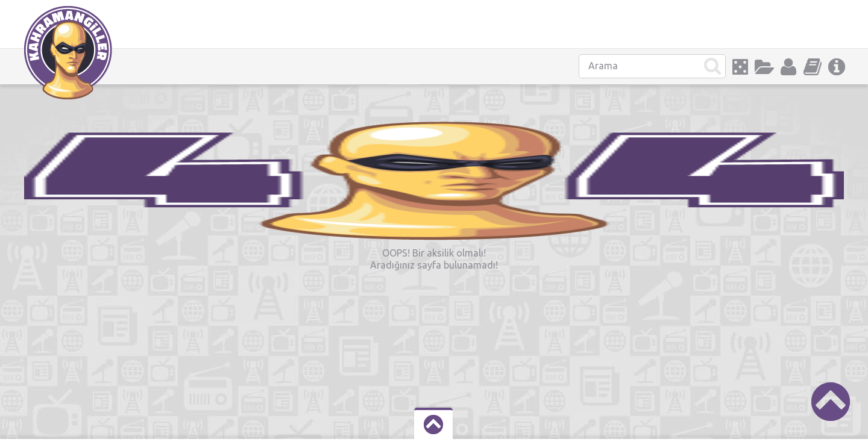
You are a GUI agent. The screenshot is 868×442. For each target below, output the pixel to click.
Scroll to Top (831, 402)
